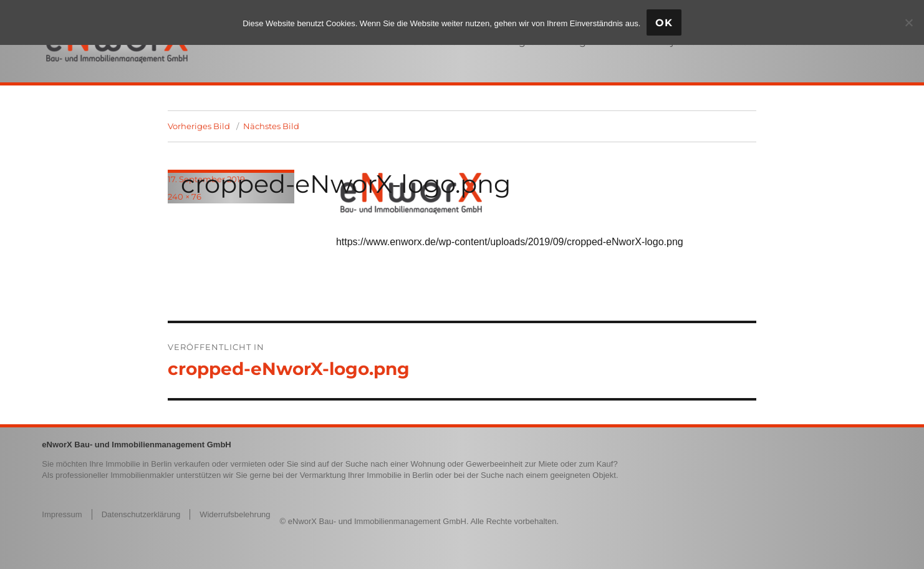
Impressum (62, 514)
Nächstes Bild (271, 126)
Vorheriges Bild (199, 126)
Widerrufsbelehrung (235, 514)
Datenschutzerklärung (141, 514)
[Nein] (908, 22)
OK (664, 23)
